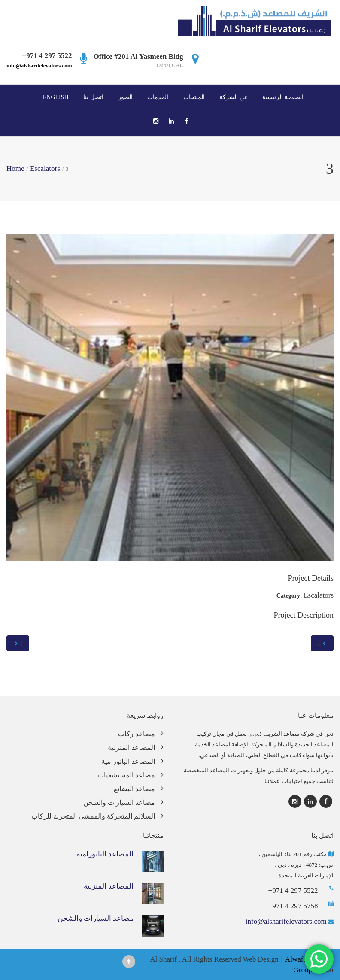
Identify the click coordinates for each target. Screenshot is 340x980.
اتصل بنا (93, 97)
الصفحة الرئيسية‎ (283, 97)
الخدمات (158, 97)
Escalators (319, 595)
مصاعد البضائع (134, 789)
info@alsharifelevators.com (39, 65)
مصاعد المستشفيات (126, 775)
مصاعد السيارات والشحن (119, 803)
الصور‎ (125, 97)
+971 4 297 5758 (293, 906)
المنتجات (194, 97)
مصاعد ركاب (137, 734)
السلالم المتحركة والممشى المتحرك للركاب (93, 816)
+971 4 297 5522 (293, 890)
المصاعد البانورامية (128, 761)
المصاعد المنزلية (131, 748)
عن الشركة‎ (234, 97)
